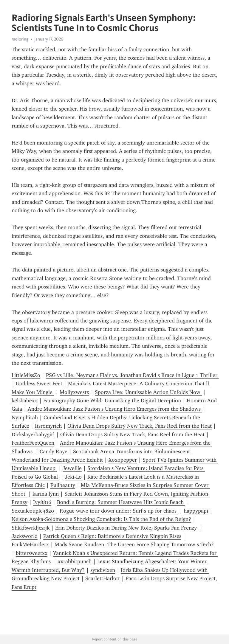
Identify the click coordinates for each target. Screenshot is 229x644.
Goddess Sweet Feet (39, 384)
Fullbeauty (63, 485)
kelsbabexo (25, 401)
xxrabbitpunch (75, 561)
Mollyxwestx (74, 392)
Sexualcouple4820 (33, 511)
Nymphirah (25, 418)
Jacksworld (25, 536)
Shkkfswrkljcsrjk (31, 528)
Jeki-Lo (73, 477)
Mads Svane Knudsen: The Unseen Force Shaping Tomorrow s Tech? (134, 544)
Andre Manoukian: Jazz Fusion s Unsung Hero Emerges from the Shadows (115, 409)
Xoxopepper (123, 460)
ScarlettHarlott (103, 578)
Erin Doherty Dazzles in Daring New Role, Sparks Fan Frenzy (127, 528)
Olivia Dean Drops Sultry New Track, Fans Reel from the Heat (140, 426)
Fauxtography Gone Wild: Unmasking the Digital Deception (112, 401)
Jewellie (72, 468)
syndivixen (103, 570)
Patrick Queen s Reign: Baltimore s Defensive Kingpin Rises (112, 536)
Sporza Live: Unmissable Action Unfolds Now (148, 392)
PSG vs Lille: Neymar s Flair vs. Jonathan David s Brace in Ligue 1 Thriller (132, 375)
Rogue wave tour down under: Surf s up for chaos (119, 511)
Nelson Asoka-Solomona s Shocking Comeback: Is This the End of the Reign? (101, 519)
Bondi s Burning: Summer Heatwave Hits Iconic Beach (121, 502)
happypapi (196, 511)
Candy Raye (54, 451)
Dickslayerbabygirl (33, 434)
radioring (20, 39)
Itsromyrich (48, 426)
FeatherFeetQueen (33, 443)
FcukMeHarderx (30, 544)
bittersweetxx (32, 553)
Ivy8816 (42, 502)
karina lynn (46, 494)
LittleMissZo (26, 375)
